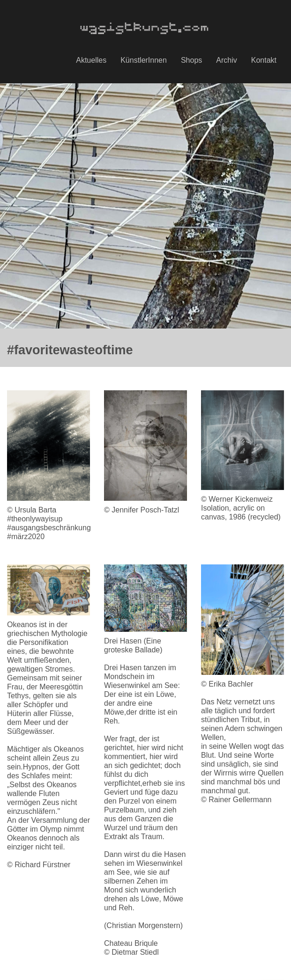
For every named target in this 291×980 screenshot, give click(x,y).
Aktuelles (91, 60)
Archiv (226, 60)
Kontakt (264, 60)
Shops (191, 60)
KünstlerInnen (144, 60)
